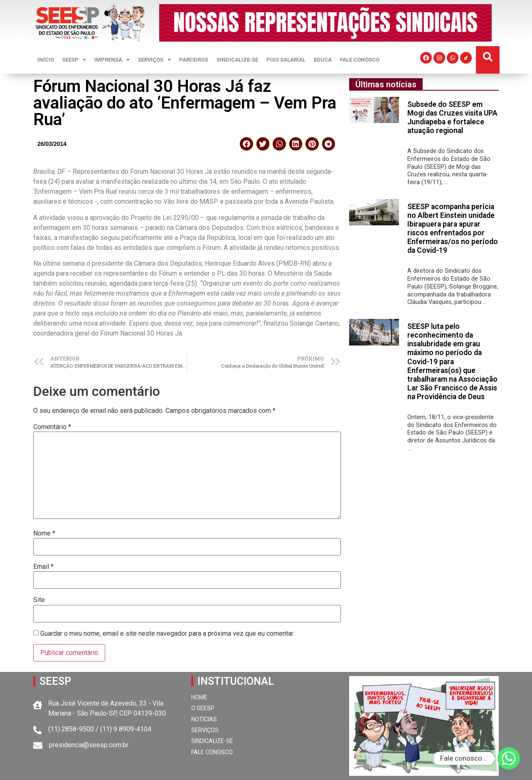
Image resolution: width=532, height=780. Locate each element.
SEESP (74, 60)
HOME (199, 697)
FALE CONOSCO (360, 60)
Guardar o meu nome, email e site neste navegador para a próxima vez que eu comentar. (167, 634)
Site (39, 600)
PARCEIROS (194, 60)
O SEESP (203, 708)
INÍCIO (46, 60)
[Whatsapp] (509, 758)
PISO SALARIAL (286, 60)
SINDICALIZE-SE (237, 60)
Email (43, 567)
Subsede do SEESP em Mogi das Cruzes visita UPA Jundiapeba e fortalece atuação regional (452, 117)
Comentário (52, 427)
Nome (44, 533)
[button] (488, 57)
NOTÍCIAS (204, 719)
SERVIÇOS (154, 60)
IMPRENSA (112, 60)
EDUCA (323, 60)
